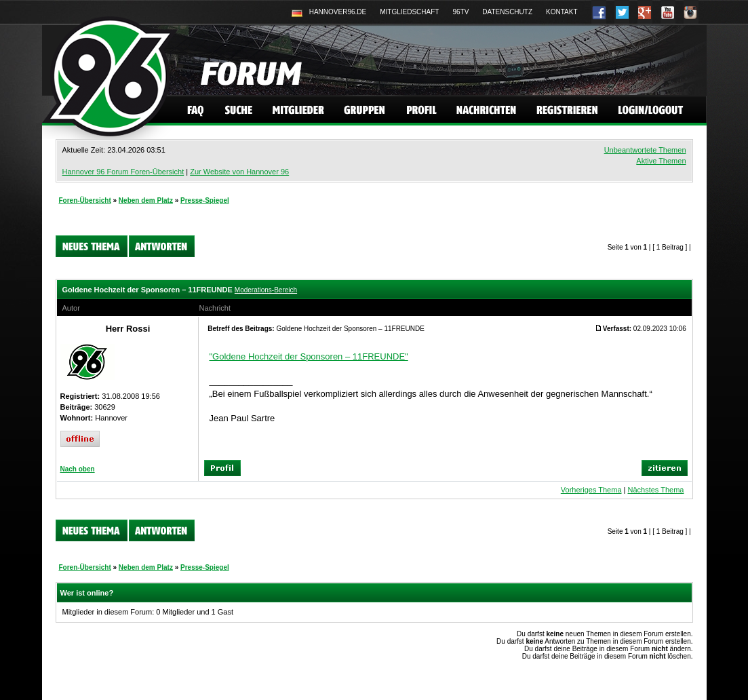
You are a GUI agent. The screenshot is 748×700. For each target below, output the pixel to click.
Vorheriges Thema (591, 490)
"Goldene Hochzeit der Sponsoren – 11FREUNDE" (309, 356)
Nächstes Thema (655, 490)
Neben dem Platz (146, 200)
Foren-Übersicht (85, 200)
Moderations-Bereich (266, 290)
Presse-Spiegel (205, 200)
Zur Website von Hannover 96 (239, 172)
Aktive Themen (661, 161)
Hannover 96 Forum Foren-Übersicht (123, 172)
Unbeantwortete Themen (645, 150)
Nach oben (78, 469)
